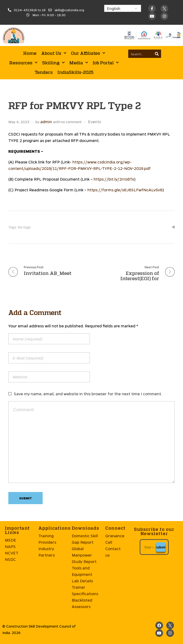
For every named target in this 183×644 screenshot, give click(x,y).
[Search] (157, 54)
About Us (54, 53)
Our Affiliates (88, 53)
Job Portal (106, 63)
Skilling (53, 63)
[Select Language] (123, 8)
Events (94, 122)
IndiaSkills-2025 (75, 72)
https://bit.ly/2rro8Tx (114, 179)
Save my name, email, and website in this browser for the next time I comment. (88, 394)
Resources (23, 63)
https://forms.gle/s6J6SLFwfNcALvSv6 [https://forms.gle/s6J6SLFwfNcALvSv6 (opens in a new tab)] (125, 190)
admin (46, 122)
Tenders (44, 72)
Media (79, 63)
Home (30, 53)
